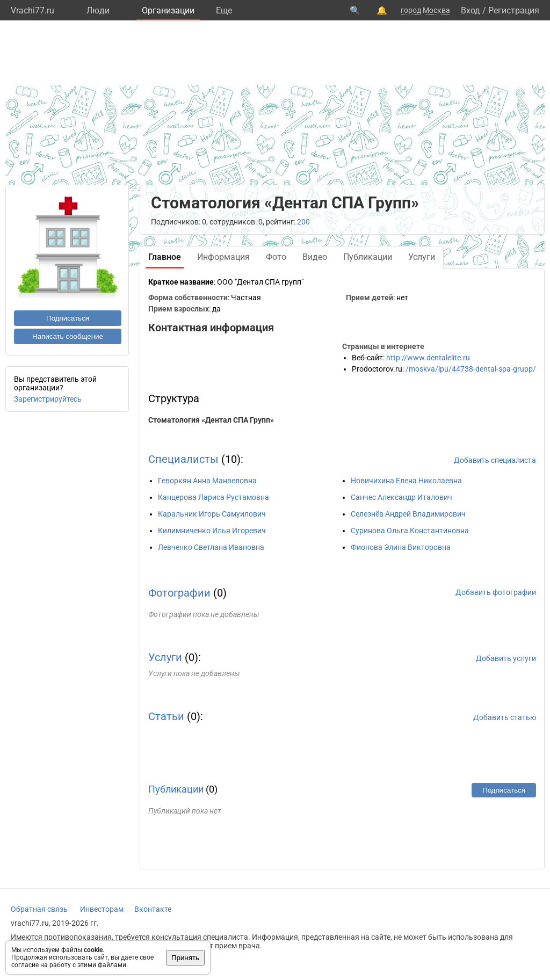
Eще (224, 10)
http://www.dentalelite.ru (428, 358)
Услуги (165, 657)
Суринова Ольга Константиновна (410, 531)
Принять (185, 958)
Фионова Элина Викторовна (401, 547)
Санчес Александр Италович (401, 497)
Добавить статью (505, 717)
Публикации (176, 789)
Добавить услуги (506, 658)
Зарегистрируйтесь (48, 399)
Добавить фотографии (496, 592)
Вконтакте (153, 909)
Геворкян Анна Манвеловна (207, 481)
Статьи (166, 716)
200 (303, 222)
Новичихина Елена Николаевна (406, 481)
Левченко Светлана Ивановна (211, 547)
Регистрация (514, 10)
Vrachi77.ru (32, 10)
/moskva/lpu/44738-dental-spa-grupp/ (471, 369)
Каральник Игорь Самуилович (212, 514)
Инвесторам (102, 909)
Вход (471, 10)
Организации (168, 10)
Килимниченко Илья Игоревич (212, 531)
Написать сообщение (68, 336)
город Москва (425, 10)
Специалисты (183, 459)
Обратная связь (39, 909)
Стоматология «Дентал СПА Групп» (211, 420)
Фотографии (179, 593)
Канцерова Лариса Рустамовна (214, 497)
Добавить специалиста (495, 460)
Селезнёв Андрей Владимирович (408, 514)
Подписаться (68, 318)
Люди (98, 10)
